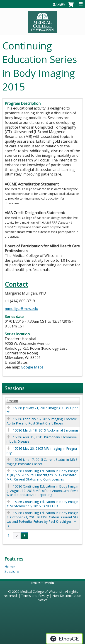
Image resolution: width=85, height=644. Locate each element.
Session (12, 401)
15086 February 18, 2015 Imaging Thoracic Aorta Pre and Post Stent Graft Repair (42, 421)
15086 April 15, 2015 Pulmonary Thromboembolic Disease (42, 439)
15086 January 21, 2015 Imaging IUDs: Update (42, 410)
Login (60, 4)
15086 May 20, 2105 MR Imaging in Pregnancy (42, 451)
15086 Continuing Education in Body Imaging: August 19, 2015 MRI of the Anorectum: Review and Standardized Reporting (42, 490)
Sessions (12, 571)
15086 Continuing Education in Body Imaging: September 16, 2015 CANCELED (42, 504)
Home (10, 567)
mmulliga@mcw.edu (21, 309)
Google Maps (32, 367)
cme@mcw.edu (43, 583)
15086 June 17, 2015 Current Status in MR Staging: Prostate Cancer (42, 462)
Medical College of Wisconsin (42, 592)
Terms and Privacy (35, 596)
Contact (16, 284)
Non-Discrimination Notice (59, 598)
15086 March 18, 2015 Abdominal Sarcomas (46, 430)
